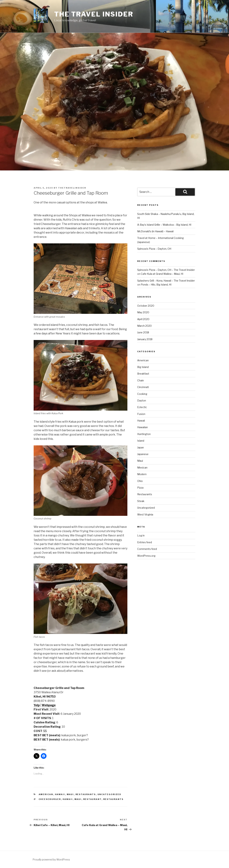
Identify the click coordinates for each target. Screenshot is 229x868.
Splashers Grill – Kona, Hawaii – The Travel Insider (166, 281)
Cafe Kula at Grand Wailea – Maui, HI (162, 274)
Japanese (143, 454)
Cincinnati (143, 387)
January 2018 (145, 339)
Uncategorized (109, 794)
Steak (141, 501)
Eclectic (142, 407)
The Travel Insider (94, 14)
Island (141, 441)
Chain (141, 380)
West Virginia (145, 514)
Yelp (37, 705)
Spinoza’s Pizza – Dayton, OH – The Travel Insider (166, 270)
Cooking (142, 394)
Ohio (140, 481)
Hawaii (60, 794)
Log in (141, 535)
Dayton (142, 400)
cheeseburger (50, 799)
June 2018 (143, 332)
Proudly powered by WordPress (51, 859)
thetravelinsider (72, 188)
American (46, 794)
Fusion (141, 414)
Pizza (140, 488)
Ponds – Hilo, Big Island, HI (156, 285)
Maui (70, 794)
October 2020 (146, 306)
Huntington (144, 434)
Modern (142, 474)
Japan (141, 447)
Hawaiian (142, 427)
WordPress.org (146, 556)
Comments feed (147, 549)
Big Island (143, 367)
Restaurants (86, 794)
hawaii (68, 799)
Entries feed (145, 542)
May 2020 (143, 312)
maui (78, 799)
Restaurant (92, 799)
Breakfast (143, 374)
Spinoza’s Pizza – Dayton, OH (154, 249)
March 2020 (144, 326)
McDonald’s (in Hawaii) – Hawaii (155, 231)
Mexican (142, 468)
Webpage (49, 705)
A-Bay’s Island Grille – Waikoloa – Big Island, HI (164, 225)
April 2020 (143, 319)
